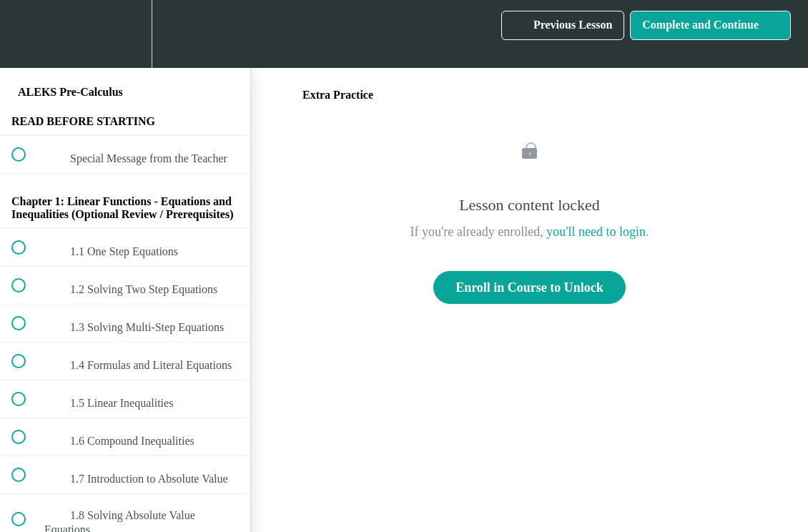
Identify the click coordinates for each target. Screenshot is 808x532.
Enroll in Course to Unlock (529, 287)
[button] (26, 34)
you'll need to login (596, 232)
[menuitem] (125, 34)
